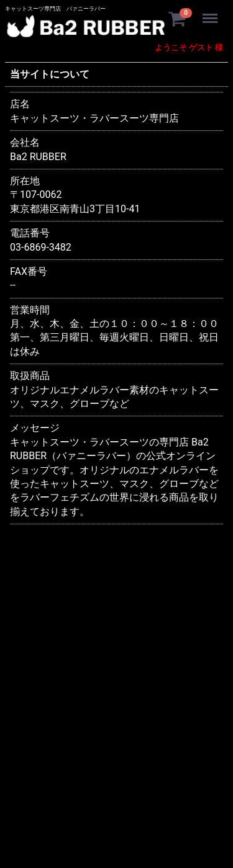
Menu (211, 12)
